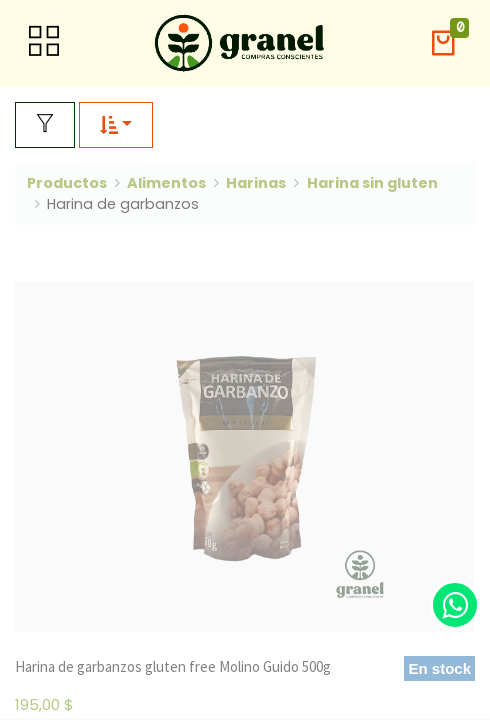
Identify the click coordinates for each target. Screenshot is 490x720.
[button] (443, 43)
